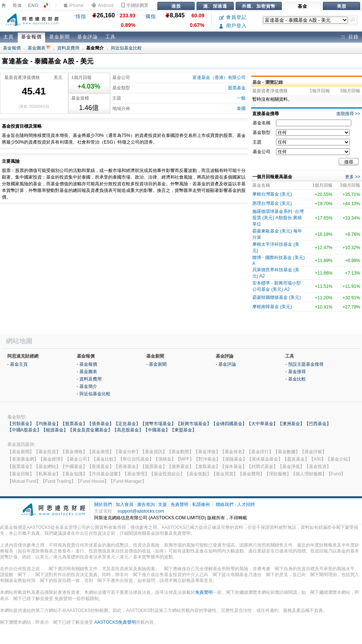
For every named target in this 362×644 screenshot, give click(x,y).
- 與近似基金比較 (94, 394)
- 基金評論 (226, 364)
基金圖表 (39, 48)
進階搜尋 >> (348, 114)
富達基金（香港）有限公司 (219, 78)
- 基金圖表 (87, 372)
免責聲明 (180, 504)
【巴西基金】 (318, 424)
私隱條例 (201, 504)
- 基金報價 (87, 364)
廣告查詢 (146, 504)
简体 (17, 6)
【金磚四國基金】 (229, 424)
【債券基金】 (100, 424)
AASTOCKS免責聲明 (115, 622)
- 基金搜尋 (295, 372)
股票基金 (237, 88)
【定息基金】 (127, 424)
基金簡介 (95, 48)
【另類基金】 (21, 424)
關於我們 (103, 504)
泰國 (241, 109)
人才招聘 (246, 504)
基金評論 (88, 37)
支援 (163, 504)
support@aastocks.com (141, 511)
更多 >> (353, 177)
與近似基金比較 (126, 48)
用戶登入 (233, 26)
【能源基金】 (55, 430)
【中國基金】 (157, 430)
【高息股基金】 (128, 430)
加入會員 (124, 504)
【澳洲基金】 (291, 424)
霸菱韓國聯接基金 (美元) (276, 297)
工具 (110, 37)
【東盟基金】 (183, 430)
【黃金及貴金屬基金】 (90, 430)
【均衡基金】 (47, 424)
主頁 (8, 37)
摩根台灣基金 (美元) (272, 194)
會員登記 (233, 17)
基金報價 (31, 37)
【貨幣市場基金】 (158, 424)
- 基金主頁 (18, 364)
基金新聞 (59, 37)
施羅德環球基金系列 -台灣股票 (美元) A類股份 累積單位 (278, 218)
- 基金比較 (295, 379)
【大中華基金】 (262, 424)
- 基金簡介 (87, 386)
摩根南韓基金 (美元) (272, 307)
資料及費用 (68, 48)
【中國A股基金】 (24, 430)
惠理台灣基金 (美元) (272, 203)
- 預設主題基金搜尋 (304, 364)
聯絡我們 (225, 504)
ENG (33, 6)
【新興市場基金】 (194, 424)
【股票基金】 (74, 424)
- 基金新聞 (156, 364)
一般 (241, 98)
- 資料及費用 (89, 379)
